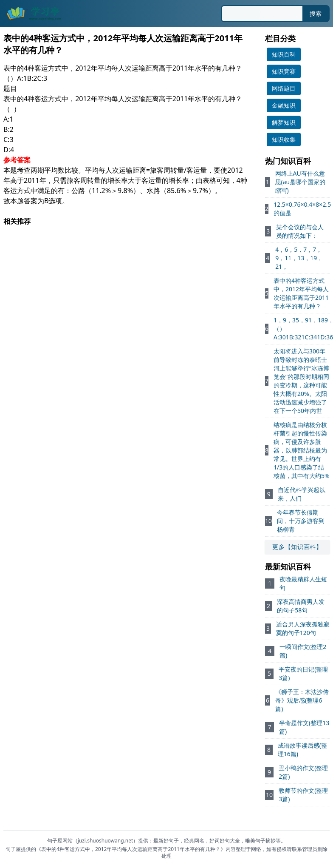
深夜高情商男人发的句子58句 (301, 606)
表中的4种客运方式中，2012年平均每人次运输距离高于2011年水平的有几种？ (301, 293)
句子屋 (13, 849)
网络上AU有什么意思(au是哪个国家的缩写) (301, 182)
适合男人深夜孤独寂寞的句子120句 (303, 628)
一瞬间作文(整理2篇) (303, 651)
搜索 (316, 13)
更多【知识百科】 (297, 547)
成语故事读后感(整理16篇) (302, 750)
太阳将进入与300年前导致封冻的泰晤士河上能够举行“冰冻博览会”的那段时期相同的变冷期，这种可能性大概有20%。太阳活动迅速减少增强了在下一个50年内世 (301, 381)
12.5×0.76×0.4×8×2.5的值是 (302, 209)
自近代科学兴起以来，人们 (302, 494)
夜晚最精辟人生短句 (303, 583)
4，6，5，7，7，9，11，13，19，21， (299, 258)
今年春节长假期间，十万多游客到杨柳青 (301, 521)
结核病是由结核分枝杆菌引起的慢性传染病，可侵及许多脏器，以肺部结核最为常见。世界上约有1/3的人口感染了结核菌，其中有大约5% (302, 450)
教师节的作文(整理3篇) (303, 795)
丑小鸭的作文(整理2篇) (303, 772)
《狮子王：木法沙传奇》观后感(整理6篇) (302, 700)
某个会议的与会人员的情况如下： (300, 231)
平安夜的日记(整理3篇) (303, 673)
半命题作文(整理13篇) (304, 727)
